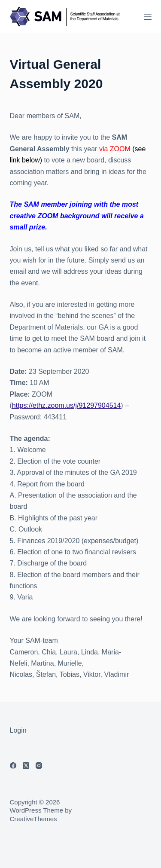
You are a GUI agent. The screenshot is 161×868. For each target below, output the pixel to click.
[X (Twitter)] (26, 766)
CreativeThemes (33, 819)
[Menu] (148, 17)
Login (18, 730)
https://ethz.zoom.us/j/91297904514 (67, 405)
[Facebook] (13, 766)
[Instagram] (39, 766)
